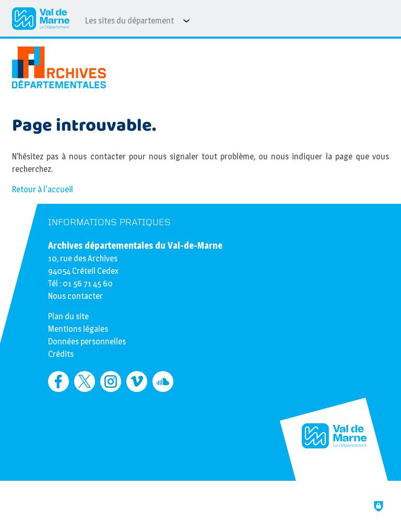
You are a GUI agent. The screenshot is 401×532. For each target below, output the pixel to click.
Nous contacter (75, 296)
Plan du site (68, 316)
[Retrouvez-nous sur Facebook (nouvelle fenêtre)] (58, 381)
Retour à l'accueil (43, 189)
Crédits (61, 354)
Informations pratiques (109, 222)
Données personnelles (87, 342)
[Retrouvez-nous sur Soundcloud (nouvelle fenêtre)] (163, 381)
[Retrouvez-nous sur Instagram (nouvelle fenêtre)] (111, 381)
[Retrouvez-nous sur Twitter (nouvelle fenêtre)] (85, 381)
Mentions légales (78, 329)
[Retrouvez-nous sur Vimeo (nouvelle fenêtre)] (137, 381)
